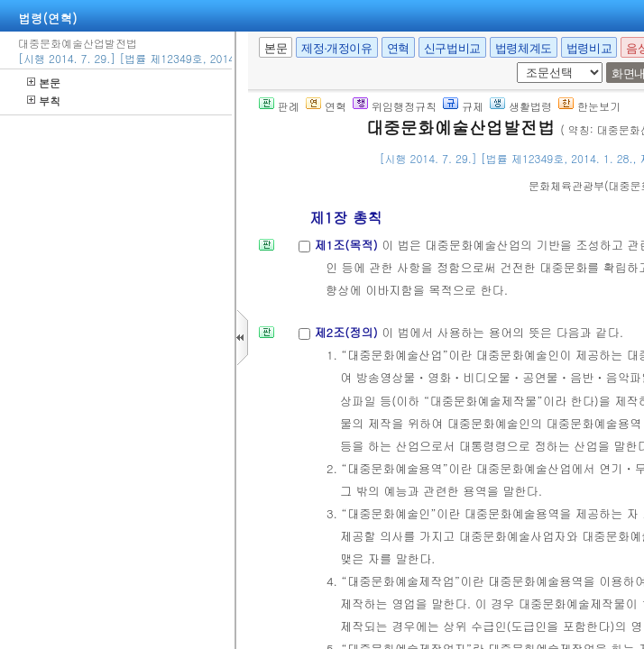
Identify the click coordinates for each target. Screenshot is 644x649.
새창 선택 (523, 63)
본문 (44, 82)
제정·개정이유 (336, 48)
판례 (279, 106)
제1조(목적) (348, 245)
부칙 (44, 101)
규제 (463, 106)
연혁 (398, 48)
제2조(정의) (348, 332)
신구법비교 (452, 48)
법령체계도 (524, 48)
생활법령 (521, 106)
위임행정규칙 (395, 106)
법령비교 (589, 48)
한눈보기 (589, 106)
